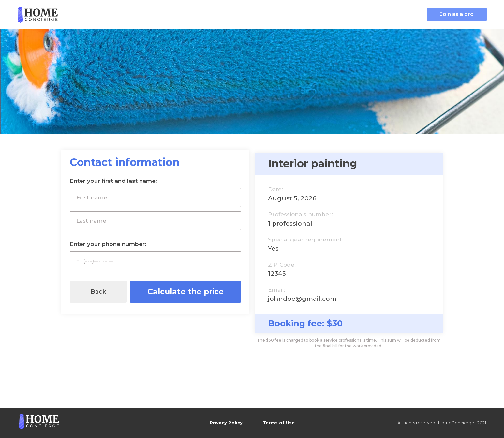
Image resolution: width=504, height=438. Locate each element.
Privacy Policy (226, 423)
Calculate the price (185, 292)
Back (98, 292)
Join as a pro (457, 14)
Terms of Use (279, 423)
